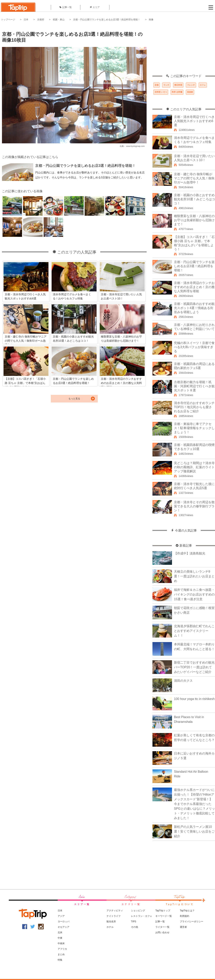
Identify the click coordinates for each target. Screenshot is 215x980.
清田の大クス (183, 681)
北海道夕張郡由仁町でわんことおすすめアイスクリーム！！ (194, 631)
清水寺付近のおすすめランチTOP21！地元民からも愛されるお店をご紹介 (194, 407)
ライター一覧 (162, 927)
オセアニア (64, 927)
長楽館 (190, 92)
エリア (95, 7)
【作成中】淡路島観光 (190, 553)
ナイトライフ (114, 916)
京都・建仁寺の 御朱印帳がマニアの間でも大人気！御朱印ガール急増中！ (194, 178)
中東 (60, 938)
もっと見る (74, 399)
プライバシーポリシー (192, 922)
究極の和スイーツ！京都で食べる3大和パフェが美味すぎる (194, 347)
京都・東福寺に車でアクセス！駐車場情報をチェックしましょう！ (194, 428)
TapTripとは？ (187, 911)
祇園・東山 (59, 20)
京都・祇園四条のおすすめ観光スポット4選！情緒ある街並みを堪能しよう (194, 308)
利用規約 (185, 916)
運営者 (183, 927)
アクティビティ (115, 911)
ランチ (166, 85)
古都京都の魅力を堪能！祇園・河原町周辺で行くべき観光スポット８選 (194, 386)
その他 (134, 927)
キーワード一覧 (164, 916)
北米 (60, 932)
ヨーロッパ (64, 922)
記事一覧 (66, 7)
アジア (61, 916)
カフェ (203, 85)
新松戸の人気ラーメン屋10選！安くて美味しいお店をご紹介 (194, 831)
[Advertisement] (184, 50)
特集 (60, 960)
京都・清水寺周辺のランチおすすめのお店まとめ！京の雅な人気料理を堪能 (194, 287)
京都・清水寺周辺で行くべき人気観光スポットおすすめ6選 (194, 121)
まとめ (61, 954)
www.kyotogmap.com (135, 146)
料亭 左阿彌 (177, 92)
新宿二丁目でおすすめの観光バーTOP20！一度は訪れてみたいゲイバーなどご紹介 (194, 667)
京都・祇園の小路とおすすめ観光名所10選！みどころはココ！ (194, 199)
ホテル (110, 927)
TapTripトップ (163, 911)
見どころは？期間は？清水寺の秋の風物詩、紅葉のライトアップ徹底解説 (194, 467)
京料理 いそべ (161, 92)
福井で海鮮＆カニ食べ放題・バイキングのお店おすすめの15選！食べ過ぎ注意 (194, 594)
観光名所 (111, 922)
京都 (157, 85)
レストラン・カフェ (142, 916)
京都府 (41, 20)
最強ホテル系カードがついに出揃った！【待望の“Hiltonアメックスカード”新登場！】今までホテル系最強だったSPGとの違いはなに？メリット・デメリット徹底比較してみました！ (194, 804)
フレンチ (191, 85)
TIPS (134, 922)
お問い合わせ (162, 932)
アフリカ (62, 949)
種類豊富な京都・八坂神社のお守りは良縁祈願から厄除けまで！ (194, 220)
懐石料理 (178, 85)
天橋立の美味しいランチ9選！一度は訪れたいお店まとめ (194, 576)
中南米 (61, 943)
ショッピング (138, 911)
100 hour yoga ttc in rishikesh (194, 699)
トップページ (8, 20)
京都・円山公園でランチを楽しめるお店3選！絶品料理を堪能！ (107, 20)
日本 (26, 20)
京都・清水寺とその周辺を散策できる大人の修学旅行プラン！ (194, 506)
